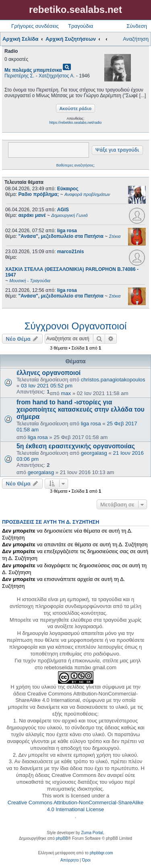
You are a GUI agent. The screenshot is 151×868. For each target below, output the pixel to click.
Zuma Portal (92, 833)
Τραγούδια (81, 26)
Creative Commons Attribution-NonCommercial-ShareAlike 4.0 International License (75, 806)
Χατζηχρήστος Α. (57, 76)
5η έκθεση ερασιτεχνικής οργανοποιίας (76, 446)
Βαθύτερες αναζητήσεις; (75, 165)
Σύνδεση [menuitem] (137, 26)
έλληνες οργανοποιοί (49, 373)
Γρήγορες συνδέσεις (35, 26)
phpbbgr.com (101, 853)
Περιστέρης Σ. (19, 76)
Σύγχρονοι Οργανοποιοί (76, 326)
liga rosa (67, 231)
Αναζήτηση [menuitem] (136, 39)
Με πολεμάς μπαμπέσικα (33, 70)
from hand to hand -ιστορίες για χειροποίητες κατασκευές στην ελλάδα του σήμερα (81, 409)
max (66, 393)
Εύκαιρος (68, 189)
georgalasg (94, 453)
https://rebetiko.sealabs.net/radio (75, 123)
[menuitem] (69, 860)
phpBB (62, 838)
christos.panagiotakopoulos (113, 380)
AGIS (63, 210)
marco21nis (71, 252)
